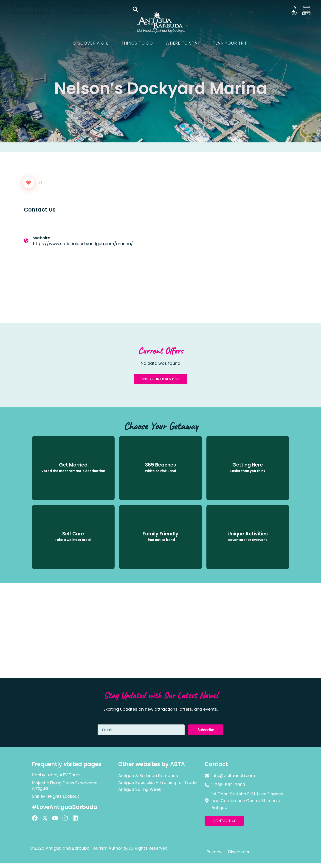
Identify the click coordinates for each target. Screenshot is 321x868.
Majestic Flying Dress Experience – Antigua (66, 786)
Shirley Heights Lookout (55, 796)
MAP (294, 14)
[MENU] (307, 9)
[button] (135, 9)
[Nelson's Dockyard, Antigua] (229, 261)
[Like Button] (28, 183)
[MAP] (294, 9)
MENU (306, 14)
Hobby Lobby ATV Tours (56, 775)
